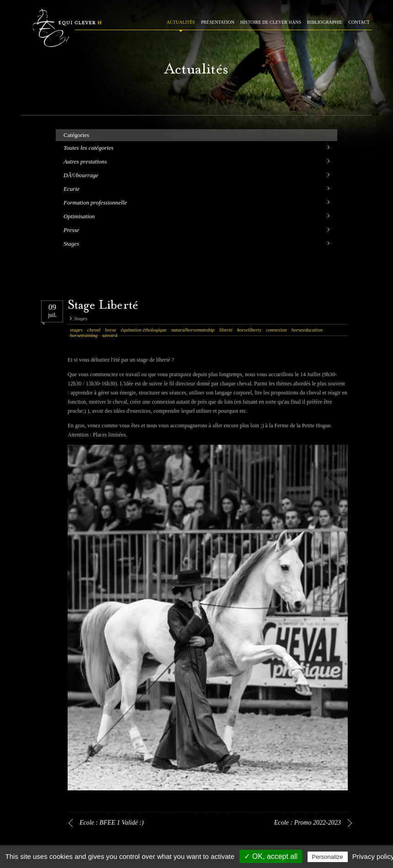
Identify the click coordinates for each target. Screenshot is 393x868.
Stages (71, 244)
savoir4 (109, 335)
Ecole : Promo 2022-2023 (308, 823)
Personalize (328, 857)
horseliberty (249, 330)
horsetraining (84, 335)
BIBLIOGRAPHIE (325, 22)
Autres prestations (85, 161)
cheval (94, 330)
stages (76, 330)
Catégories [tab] (76, 135)
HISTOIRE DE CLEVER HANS (271, 22)
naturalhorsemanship (193, 330)
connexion (276, 330)
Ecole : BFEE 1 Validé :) (112, 823)
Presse (71, 230)
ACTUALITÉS (181, 22)
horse (111, 330)
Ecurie (72, 189)
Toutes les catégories (88, 148)
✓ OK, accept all (271, 856)
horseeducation (307, 330)
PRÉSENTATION (218, 22)
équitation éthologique (143, 330)
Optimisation (79, 216)
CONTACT (359, 22)
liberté (226, 330)
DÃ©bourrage (81, 175)
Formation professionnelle (95, 203)
